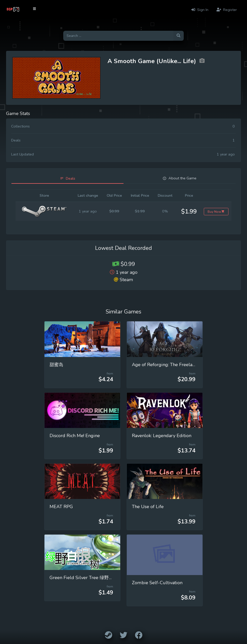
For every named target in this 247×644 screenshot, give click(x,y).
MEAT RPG (61, 507)
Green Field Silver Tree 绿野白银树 (86, 578)
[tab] (67, 178)
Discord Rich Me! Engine (75, 436)
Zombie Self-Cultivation (157, 583)
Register (227, 10)
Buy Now (216, 212)
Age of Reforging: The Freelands (166, 365)
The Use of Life (148, 507)
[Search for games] (118, 36)
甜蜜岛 (56, 365)
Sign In (200, 10)
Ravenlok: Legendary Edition (162, 436)
